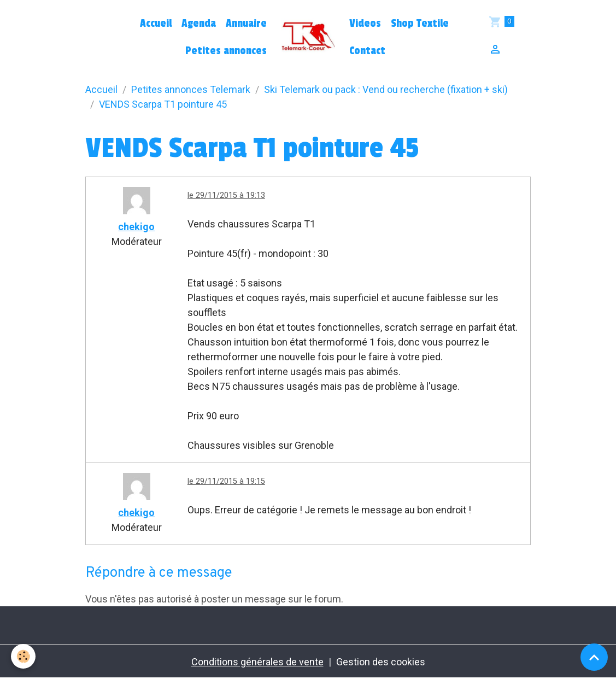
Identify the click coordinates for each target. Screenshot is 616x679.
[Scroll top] (594, 657)
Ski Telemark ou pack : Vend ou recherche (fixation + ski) (386, 89)
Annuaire (246, 24)
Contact (367, 51)
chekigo (136, 227)
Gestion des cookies (381, 662)
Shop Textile (420, 24)
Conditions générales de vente (257, 662)
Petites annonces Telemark (191, 89)
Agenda (199, 24)
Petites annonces (226, 51)
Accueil (156, 24)
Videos (365, 24)
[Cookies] (23, 656)
